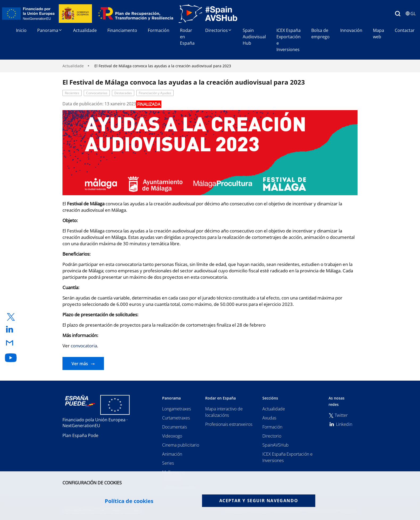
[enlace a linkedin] (11, 330)
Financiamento (122, 30)
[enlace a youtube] (11, 358)
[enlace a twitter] (11, 317)
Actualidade (85, 30)
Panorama (50, 30)
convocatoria (84, 346)
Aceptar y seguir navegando (259, 501)
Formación (159, 30)
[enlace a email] (11, 343)
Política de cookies (129, 501)
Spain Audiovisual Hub (254, 37)
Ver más (80, 364)
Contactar (405, 30)
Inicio (21, 30)
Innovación (351, 30)
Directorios (219, 30)
